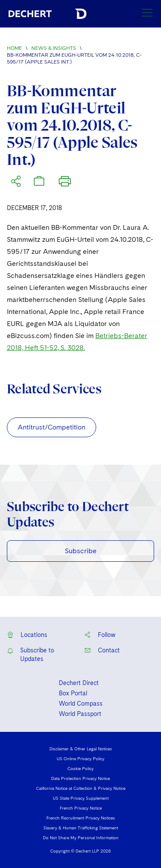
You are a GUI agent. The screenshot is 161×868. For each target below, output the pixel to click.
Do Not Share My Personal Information (81, 838)
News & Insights (54, 48)
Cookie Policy (80, 768)
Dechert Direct (79, 683)
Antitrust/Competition (52, 427)
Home (14, 48)
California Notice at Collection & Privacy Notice (81, 788)
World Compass (81, 704)
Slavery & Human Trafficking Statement (81, 828)
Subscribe (81, 551)
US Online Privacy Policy (80, 758)
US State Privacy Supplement (81, 798)
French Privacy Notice (81, 808)
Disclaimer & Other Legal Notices (81, 749)
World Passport (80, 714)
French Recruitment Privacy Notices (81, 818)
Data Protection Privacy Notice (80, 778)
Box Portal (73, 693)
